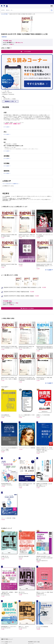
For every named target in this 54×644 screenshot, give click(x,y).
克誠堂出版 (4, 37)
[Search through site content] (25, 10)
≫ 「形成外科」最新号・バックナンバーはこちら (14, 123)
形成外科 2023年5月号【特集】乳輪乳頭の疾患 (16, 292)
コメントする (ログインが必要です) (10, 184)
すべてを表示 (48, 270)
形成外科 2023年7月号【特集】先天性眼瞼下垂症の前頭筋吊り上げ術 (22, 287)
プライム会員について (6, 642)
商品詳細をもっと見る (9, 101)
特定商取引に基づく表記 (34, 642)
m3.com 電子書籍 (4, 14)
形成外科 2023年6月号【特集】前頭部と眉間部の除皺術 (19, 296)
